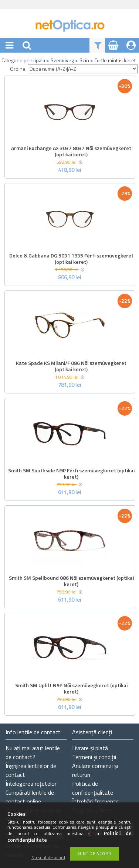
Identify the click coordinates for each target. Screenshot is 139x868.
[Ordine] (83, 69)
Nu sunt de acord (48, 858)
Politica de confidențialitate (93, 788)
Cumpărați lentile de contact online (30, 797)
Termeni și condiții (94, 757)
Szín (84, 60)
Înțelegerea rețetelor (31, 784)
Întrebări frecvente (95, 801)
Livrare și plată (90, 748)
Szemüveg (62, 60)
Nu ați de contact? (33, 752)
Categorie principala (23, 60)
